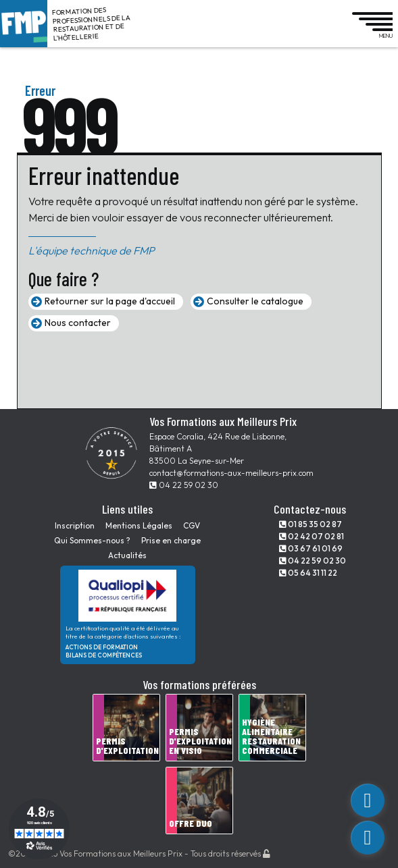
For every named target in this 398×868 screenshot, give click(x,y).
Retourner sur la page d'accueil (110, 301)
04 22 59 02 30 (184, 485)
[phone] (368, 838)
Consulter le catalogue (255, 301)
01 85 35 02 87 (310, 524)
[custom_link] (368, 801)
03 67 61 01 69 (311, 548)
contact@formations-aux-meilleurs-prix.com (231, 473)
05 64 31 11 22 (308, 573)
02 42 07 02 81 (312, 536)
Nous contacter (78, 323)
